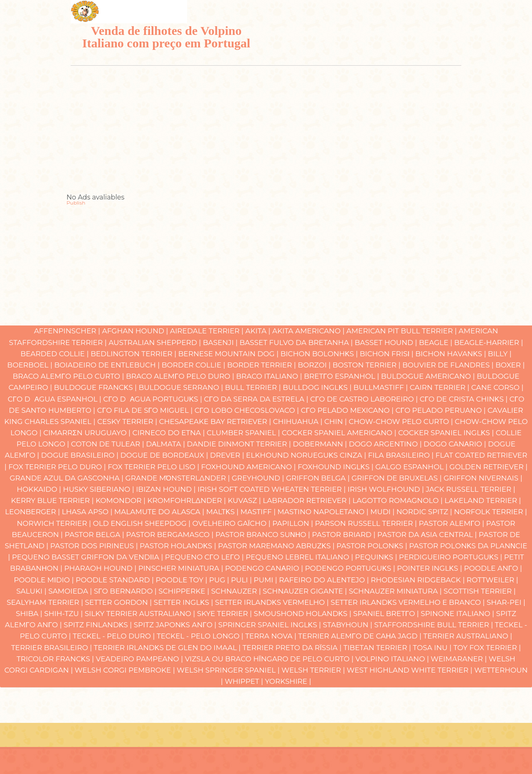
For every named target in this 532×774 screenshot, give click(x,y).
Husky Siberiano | (100, 489)
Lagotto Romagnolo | (398, 500)
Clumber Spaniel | (244, 433)
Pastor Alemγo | (453, 523)
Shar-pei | (506, 602)
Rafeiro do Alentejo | (325, 580)
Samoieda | (71, 591)
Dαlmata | (166, 444)
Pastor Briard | (345, 535)
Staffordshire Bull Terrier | (434, 625)
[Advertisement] (266, 136)
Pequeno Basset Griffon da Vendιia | (89, 557)
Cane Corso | (498, 387)
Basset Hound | (387, 343)
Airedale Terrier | (208, 331)
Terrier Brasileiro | (53, 648)
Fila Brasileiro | (401, 455)
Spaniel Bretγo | (387, 614)
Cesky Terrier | (128, 422)
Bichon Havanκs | (452, 354)
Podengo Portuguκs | (351, 568)
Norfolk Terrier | (490, 512)
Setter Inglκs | (184, 602)
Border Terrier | (262, 365)
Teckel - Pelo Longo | (201, 636)
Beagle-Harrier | (489, 343)
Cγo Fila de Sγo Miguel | (146, 410)
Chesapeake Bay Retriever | (216, 422)
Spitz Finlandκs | (99, 625)
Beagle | (437, 343)
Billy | (500, 354)
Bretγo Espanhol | (342, 376)
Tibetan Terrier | (378, 648)
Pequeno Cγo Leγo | (205, 557)
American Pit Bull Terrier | (402, 331)
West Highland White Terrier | (410, 670)
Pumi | (266, 580)
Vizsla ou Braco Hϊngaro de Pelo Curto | (270, 659)
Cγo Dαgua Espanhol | (56, 399)
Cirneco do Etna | (170, 433)
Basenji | (221, 343)
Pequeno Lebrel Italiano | (300, 557)
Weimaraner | (459, 659)
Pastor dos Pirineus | (95, 546)
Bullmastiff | (381, 387)
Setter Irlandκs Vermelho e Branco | (408, 602)
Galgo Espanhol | (412, 467)
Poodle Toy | (182, 580)
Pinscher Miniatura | (182, 568)
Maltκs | (223, 512)
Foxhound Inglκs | (336, 467)
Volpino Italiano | (393, 659)
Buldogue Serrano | (182, 387)
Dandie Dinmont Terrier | (240, 444)
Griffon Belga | (319, 478)
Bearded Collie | (55, 354)
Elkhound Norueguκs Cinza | (307, 455)
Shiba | (30, 614)
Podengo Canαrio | (265, 568)
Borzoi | (315, 365)
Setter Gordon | (119, 602)
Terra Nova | (272, 636)
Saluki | (32, 591)
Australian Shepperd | (156, 343)
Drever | (228, 455)
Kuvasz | (245, 500)
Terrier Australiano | (468, 636)
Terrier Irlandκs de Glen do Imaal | (168, 648)
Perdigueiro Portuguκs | (452, 557)
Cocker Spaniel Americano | (340, 433)
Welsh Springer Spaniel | (229, 670)
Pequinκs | (377, 557)
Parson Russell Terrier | (367, 523)
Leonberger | (33, 512)
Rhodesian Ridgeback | (419, 580)
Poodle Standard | (116, 580)
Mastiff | (259, 512)
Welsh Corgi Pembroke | (126, 670)
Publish (76, 203)
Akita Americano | (309, 331)
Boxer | (510, 365)
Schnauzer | (237, 591)
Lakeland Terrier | (483, 500)
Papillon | (294, 523)
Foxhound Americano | (249, 467)
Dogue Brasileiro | (81, 455)
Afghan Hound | (136, 331)
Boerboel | (31, 365)
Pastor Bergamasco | (171, 535)
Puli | (243, 580)
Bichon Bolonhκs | (320, 354)
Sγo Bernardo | (126, 591)
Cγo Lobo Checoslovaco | (248, 410)
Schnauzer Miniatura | (396, 591)
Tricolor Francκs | (56, 659)
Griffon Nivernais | (483, 478)
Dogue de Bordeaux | (165, 455)
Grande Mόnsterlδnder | (179, 478)
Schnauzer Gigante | (306, 591)
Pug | (220, 580)
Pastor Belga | (96, 535)
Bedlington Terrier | (134, 354)
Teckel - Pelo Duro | (115, 636)
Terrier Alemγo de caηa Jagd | (361, 636)
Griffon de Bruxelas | (398, 478)
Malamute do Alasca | (160, 512)
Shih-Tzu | (64, 614)
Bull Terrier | (254, 387)
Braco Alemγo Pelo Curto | (69, 376)
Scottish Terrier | (480, 591)
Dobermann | (321, 444)
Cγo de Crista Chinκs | (465, 399)
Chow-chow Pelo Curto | (402, 422)
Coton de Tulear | (108, 444)
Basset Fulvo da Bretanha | (297, 343)
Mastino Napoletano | (324, 512)
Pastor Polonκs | (373, 546)
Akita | (259, 331)
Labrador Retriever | (308, 500)
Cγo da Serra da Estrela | (257, 399)
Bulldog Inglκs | (318, 387)
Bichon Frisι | (387, 354)
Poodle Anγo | (493, 568)
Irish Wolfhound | (387, 489)
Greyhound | (259, 478)
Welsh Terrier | (314, 670)
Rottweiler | (493, 580)
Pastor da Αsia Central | (428, 535)
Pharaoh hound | (101, 568)
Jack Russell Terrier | (470, 489)
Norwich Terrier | (55, 523)
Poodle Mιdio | (45, 580)
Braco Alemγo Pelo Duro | (181, 376)
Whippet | (245, 681)
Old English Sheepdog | (142, 523)
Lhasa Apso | (88, 512)
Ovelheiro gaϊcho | (232, 523)
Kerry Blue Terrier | (53, 500)
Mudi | (383, 512)
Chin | (336, 422)
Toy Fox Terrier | (487, 648)
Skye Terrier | (225, 614)
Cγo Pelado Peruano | (441, 410)
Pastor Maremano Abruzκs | (277, 546)
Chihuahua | (299, 422)
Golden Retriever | (488, 467)
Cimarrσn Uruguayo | (88, 433)
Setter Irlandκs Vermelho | (273, 602)
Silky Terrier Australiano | (141, 614)
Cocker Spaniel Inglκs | (447, 433)
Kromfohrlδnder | (187, 500)
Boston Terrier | (367, 365)
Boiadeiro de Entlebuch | (108, 365)
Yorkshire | (288, 681)
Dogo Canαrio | (456, 444)
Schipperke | (185, 591)
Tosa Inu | (433, 648)
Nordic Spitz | (425, 512)
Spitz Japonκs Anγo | (176, 625)
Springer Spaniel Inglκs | (271, 625)
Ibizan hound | (167, 489)
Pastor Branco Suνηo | (264, 535)
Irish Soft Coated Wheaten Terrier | (272, 489)
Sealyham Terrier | (46, 602)
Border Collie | (195, 365)
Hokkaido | (40, 489)
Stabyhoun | (349, 625)
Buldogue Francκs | (96, 387)
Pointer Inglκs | (430, 568)
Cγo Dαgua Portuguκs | (153, 399)
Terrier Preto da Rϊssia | (293, 648)
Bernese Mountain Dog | (229, 354)
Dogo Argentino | (386, 444)
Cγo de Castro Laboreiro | (365, 399)
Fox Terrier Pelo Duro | (58, 467)
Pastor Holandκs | (179, 546)
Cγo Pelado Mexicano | (348, 410)
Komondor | (122, 500)
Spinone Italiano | (458, 614)
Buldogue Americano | (429, 376)
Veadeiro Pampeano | (140, 659)
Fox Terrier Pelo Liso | (154, 467)
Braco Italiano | (270, 376)
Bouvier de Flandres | (449, 365)
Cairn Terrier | (441, 387)
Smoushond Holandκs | (304, 614)
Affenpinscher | (68, 331)
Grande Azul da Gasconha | (67, 478)
